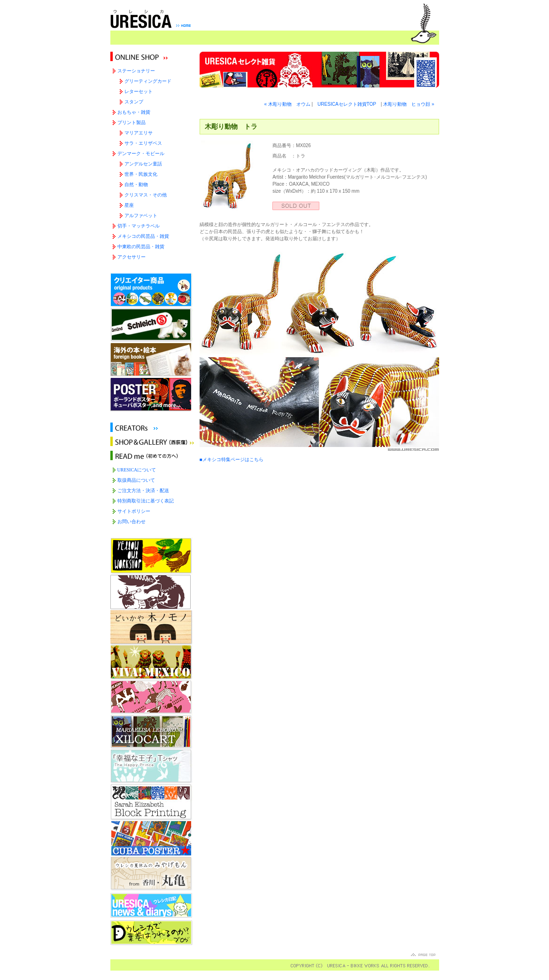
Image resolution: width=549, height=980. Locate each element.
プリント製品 (131, 122)
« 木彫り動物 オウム (287, 104)
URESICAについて (137, 470)
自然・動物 (136, 184)
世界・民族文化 (141, 174)
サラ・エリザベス (143, 143)
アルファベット (141, 216)
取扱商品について (136, 480)
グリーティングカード (148, 81)
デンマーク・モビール (141, 153)
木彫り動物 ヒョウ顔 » (409, 104)
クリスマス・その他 (146, 195)
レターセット (139, 91)
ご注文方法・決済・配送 (143, 490)
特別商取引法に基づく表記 (146, 501)
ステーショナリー (136, 71)
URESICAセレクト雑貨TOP (347, 104)
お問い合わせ (131, 521)
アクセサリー (131, 257)
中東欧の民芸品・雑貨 (141, 247)
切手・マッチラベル (139, 226)
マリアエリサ (139, 133)
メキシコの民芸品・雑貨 (143, 236)
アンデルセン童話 (143, 164)
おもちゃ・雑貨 (134, 112)
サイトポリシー (134, 511)
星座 (129, 205)
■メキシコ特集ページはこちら (232, 459)
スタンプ (134, 102)
